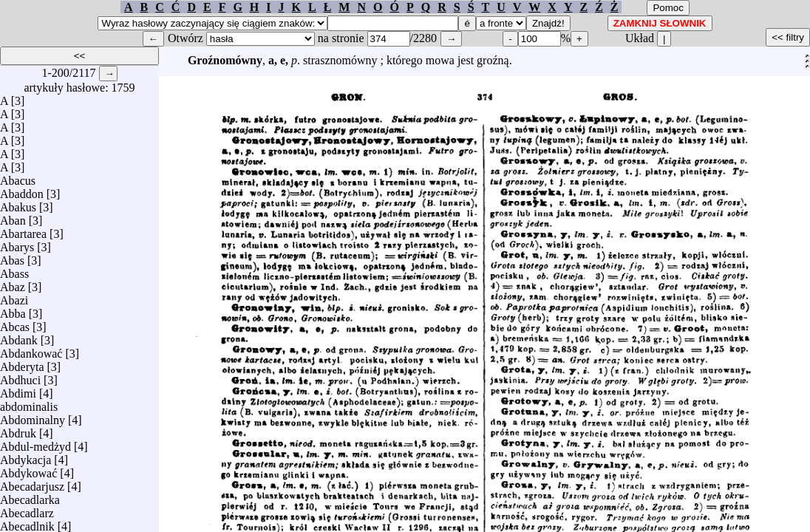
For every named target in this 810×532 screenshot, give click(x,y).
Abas (12, 257)
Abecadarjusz (32, 483)
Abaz (13, 283)
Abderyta (22, 363)
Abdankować (31, 350)
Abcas (15, 323)
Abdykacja (25, 456)
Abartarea (23, 230)
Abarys (17, 243)
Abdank (19, 337)
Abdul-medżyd (35, 443)
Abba (13, 310)
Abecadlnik (27, 523)
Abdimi (18, 390)
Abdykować (28, 470)
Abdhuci (20, 376)
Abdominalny (33, 416)
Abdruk (18, 430)
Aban (13, 217)
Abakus (18, 204)
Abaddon (22, 190)
